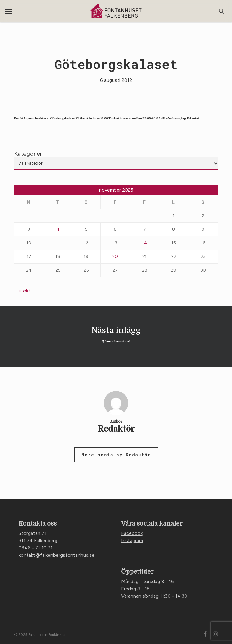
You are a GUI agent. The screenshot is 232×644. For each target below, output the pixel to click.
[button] (9, 11)
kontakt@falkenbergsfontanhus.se (56, 555)
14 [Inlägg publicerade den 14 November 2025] (145, 243)
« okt (25, 291)
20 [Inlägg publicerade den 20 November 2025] (115, 257)
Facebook (132, 533)
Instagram (132, 541)
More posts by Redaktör (116, 455)
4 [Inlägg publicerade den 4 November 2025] (58, 229)
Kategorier (28, 154)
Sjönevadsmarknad (116, 336)
